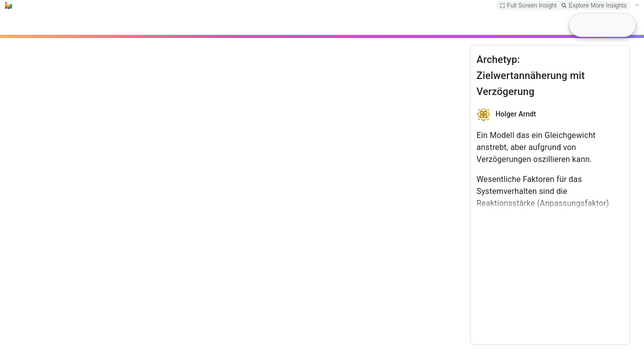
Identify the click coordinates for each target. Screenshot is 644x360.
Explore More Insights (594, 5)
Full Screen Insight (528, 5)
